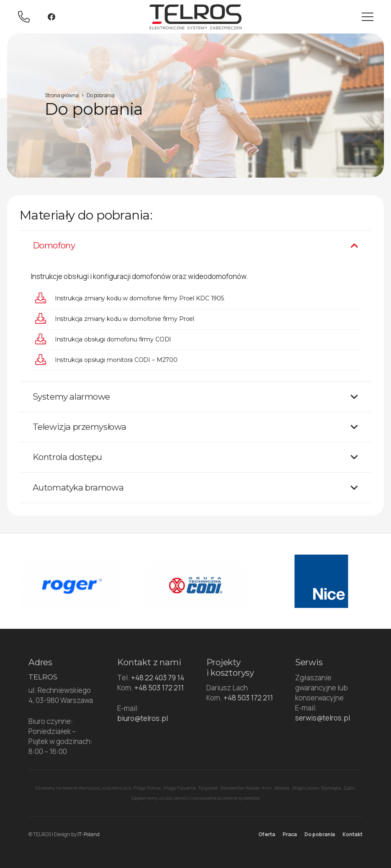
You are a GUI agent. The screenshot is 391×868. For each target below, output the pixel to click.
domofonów (151, 276)
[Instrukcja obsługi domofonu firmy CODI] (45, 340)
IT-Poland (89, 834)
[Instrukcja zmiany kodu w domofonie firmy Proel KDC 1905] (45, 299)
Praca (290, 834)
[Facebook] (51, 17)
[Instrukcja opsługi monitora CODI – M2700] (45, 360)
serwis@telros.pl (323, 718)
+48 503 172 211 (159, 688)
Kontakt (352, 834)
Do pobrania (320, 834)
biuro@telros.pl (143, 718)
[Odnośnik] (26, 17)
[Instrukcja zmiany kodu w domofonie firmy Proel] (45, 319)
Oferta (267, 834)
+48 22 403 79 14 (158, 678)
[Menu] (367, 17)
